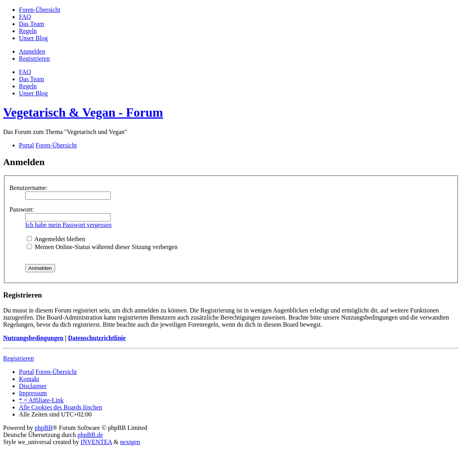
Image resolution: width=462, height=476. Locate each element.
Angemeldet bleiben (56, 239)
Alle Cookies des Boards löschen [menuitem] (61, 407)
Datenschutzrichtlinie (97, 338)
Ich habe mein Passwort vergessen (68, 225)
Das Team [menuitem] (32, 79)
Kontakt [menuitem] (29, 379)
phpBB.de (90, 435)
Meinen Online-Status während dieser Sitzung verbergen (102, 247)
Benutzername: (29, 188)
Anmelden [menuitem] (32, 51)
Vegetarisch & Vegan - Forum (83, 112)
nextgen (130, 442)
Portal (26, 145)
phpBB (44, 428)
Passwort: (22, 209)
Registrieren (19, 358)
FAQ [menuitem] (25, 72)
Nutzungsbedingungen (33, 338)
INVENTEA (96, 442)
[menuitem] (40, 10)
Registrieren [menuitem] (34, 59)
